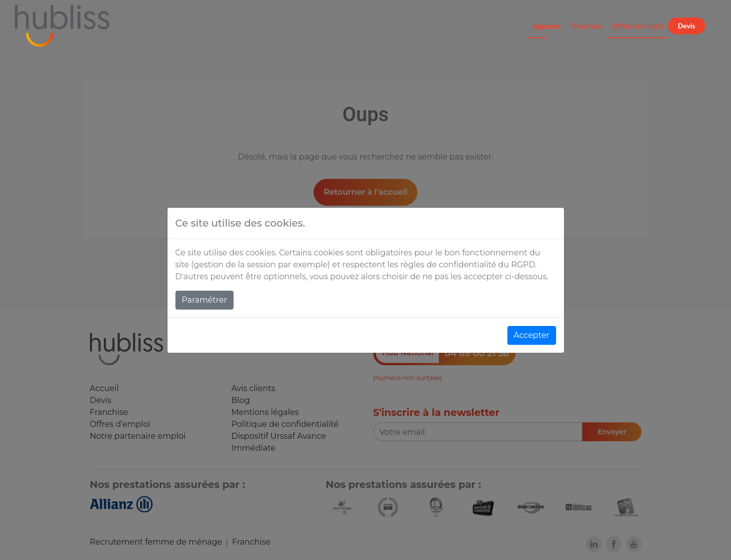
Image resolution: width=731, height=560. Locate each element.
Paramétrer (204, 300)
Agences (547, 26)
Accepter (532, 335)
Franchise (586, 26)
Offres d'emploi (638, 26)
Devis (687, 26)
